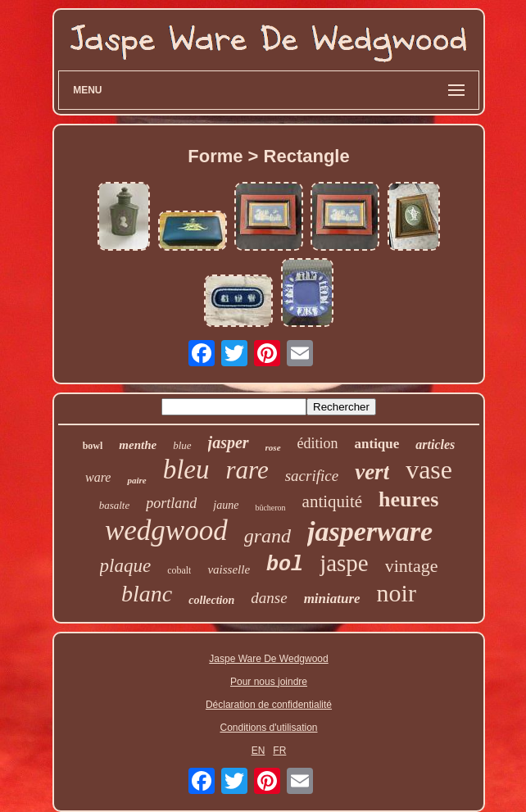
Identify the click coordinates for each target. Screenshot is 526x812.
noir (397, 593)
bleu (186, 470)
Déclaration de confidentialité (269, 705)
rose (273, 447)
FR (279, 751)
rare (247, 470)
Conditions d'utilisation (268, 728)
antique (377, 444)
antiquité (332, 501)
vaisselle (229, 569)
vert (372, 472)
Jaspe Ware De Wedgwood (268, 659)
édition (318, 443)
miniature (332, 599)
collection (211, 600)
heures (408, 499)
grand (268, 536)
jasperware (370, 531)
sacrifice (312, 476)
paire (136, 480)
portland (171, 503)
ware (98, 477)
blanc (147, 594)
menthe (138, 445)
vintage (412, 566)
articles (435, 445)
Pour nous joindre (269, 682)
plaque (126, 566)
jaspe (344, 563)
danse (269, 598)
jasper (229, 442)
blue (182, 445)
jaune (226, 505)
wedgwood (166, 531)
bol (285, 565)
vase (429, 470)
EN (258, 751)
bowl (93, 446)
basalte (115, 505)
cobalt (179, 570)
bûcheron (270, 508)
